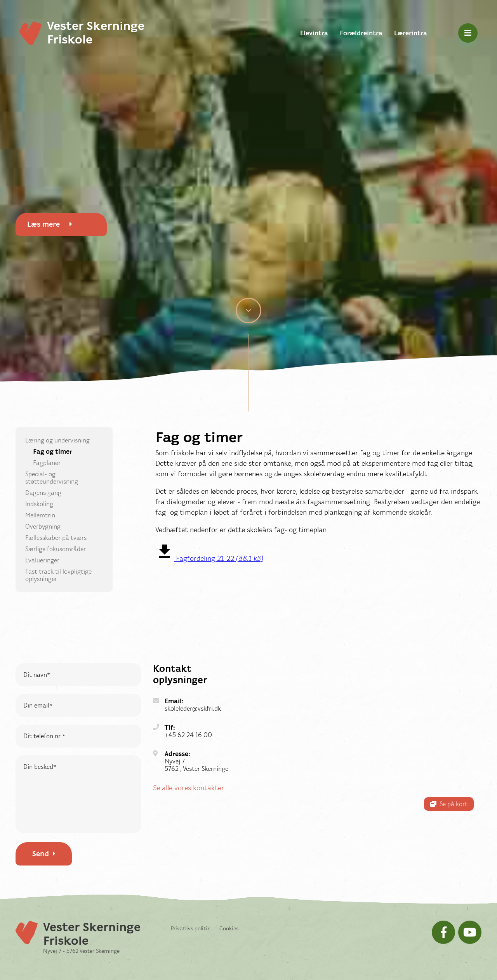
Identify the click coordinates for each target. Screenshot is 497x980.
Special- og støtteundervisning (52, 478)
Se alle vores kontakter (189, 788)
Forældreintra (361, 33)
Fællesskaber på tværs (56, 538)
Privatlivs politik (190, 928)
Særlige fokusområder (56, 549)
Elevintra (314, 33)
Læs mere (50, 224)
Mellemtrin (40, 515)
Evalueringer (42, 560)
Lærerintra (411, 33)
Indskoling (39, 504)
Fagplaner (47, 463)
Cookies (229, 928)
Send (44, 854)
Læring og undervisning (57, 440)
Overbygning (43, 526)
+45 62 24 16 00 (188, 735)
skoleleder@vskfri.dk (193, 709)
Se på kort (449, 804)
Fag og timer (53, 452)
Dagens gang (43, 493)
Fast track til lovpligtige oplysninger (58, 575)
